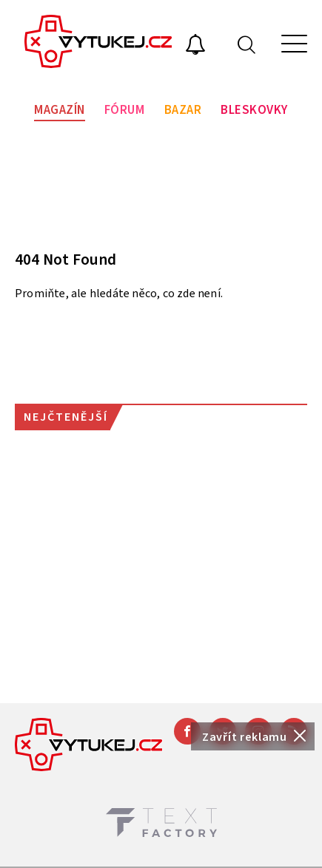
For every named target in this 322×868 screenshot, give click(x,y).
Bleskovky (254, 110)
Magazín (60, 110)
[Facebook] (187, 731)
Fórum (125, 110)
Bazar (183, 110)
